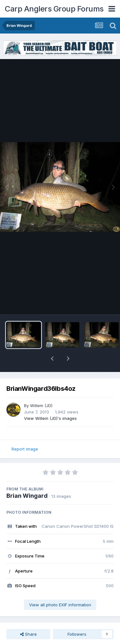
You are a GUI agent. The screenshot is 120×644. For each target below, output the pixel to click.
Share (28, 617)
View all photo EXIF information (60, 588)
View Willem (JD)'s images (50, 402)
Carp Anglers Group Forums (54, 9)
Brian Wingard (27, 479)
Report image (25, 432)
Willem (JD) (41, 389)
